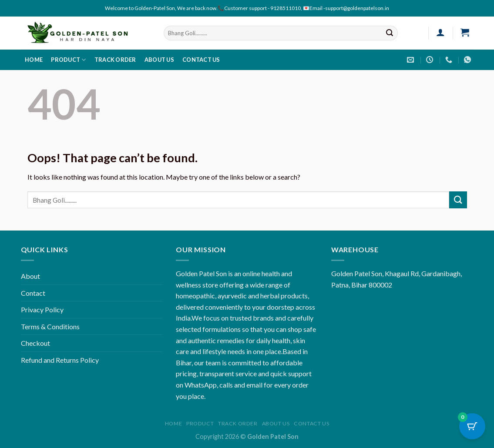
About (30, 276)
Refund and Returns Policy (60, 360)
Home (34, 60)
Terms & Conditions (50, 326)
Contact (33, 293)
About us (159, 60)
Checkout (35, 343)
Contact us (201, 60)
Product (68, 60)
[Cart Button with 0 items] (472, 426)
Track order (115, 60)
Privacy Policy (42, 309)
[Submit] (390, 33)
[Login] (441, 32)
